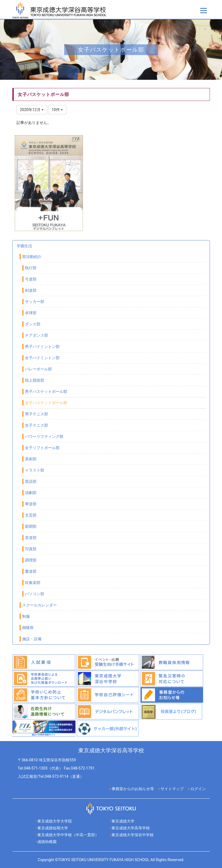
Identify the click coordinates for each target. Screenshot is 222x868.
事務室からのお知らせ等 (133, 789)
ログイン (198, 789)
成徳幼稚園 (47, 842)
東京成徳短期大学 (53, 828)
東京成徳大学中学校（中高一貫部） (68, 835)
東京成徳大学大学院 (55, 821)
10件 (57, 110)
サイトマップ (172, 789)
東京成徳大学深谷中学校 (133, 835)
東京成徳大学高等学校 (131, 828)
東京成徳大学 (123, 821)
